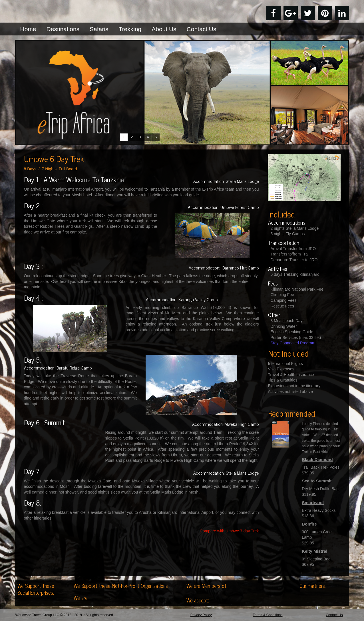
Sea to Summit (317, 481)
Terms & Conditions (268, 615)
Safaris (99, 29)
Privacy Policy (201, 615)
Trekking (130, 29)
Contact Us (202, 29)
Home (28, 29)
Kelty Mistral (314, 551)
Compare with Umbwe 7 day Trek (229, 531)
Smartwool (313, 503)
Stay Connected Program (293, 343)
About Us (164, 29)
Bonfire (309, 524)
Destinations (63, 29)
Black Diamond (317, 459)
